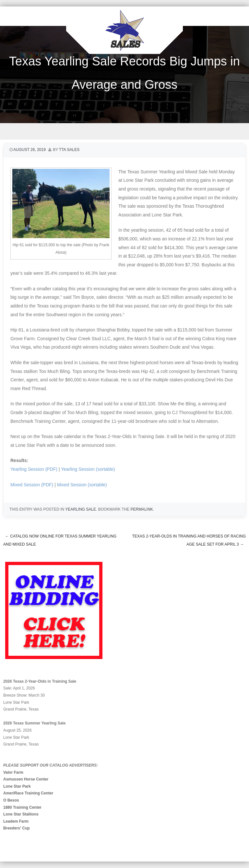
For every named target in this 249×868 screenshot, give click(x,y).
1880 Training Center (22, 807)
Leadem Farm (16, 821)
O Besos (11, 800)
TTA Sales (69, 150)
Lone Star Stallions (21, 814)
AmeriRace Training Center (28, 793)
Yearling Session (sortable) (88, 469)
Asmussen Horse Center (26, 779)
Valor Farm (13, 772)
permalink (142, 509)
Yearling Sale (81, 509)
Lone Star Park (17, 786)
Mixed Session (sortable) (82, 485)
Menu (124, 131)
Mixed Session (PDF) (32, 485)
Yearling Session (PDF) (34, 469)
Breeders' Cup (17, 828)
